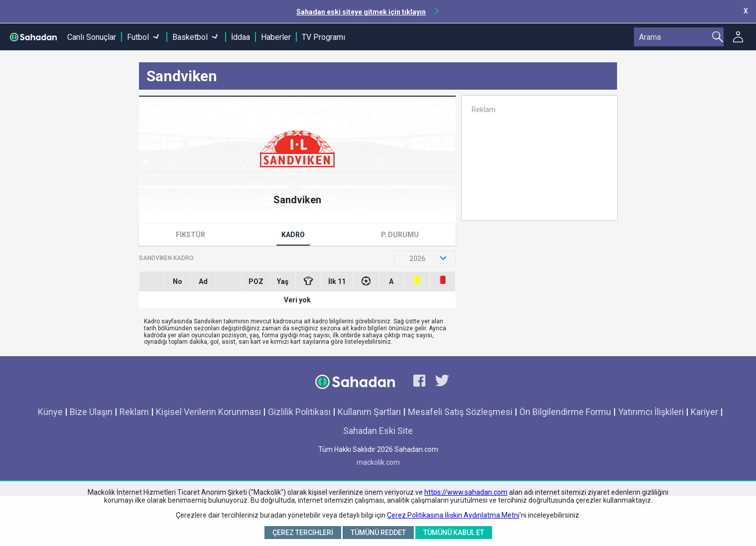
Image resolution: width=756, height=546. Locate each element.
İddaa (241, 37)
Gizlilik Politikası (299, 412)
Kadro (293, 235)
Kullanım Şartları (369, 412)
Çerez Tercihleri (303, 533)
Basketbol (190, 37)
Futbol (138, 37)
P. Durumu (400, 235)
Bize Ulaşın (91, 412)
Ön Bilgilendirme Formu (565, 412)
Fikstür (190, 235)
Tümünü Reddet (378, 533)
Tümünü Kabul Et (454, 533)
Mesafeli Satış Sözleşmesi (460, 412)
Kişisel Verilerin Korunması (208, 412)
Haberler (276, 37)
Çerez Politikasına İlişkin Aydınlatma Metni (453, 515)
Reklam (134, 412)
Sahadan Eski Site (378, 431)
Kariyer (704, 412)
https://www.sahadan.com (466, 492)
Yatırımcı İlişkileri (651, 412)
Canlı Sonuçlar (92, 37)
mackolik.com (378, 462)
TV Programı (323, 37)
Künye (50, 412)
